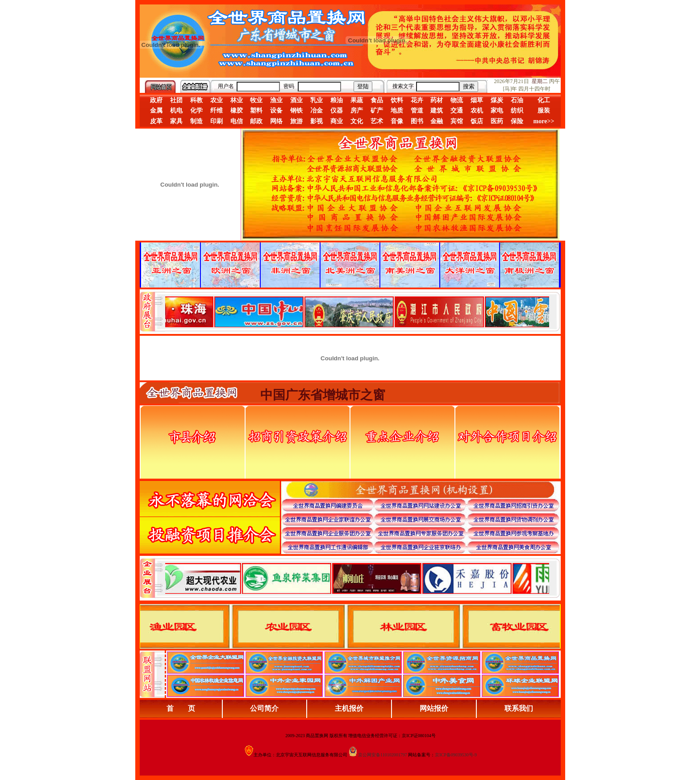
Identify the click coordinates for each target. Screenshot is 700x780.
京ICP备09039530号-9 (456, 755)
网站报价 (434, 708)
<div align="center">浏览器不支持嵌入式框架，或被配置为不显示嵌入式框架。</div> (357, 578)
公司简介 (264, 708)
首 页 (181, 708)
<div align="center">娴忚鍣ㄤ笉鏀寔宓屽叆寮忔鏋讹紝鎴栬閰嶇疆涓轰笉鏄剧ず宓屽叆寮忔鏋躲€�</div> (357, 312)
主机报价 (349, 708)
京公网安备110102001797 (383, 755)
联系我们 (519, 708)
